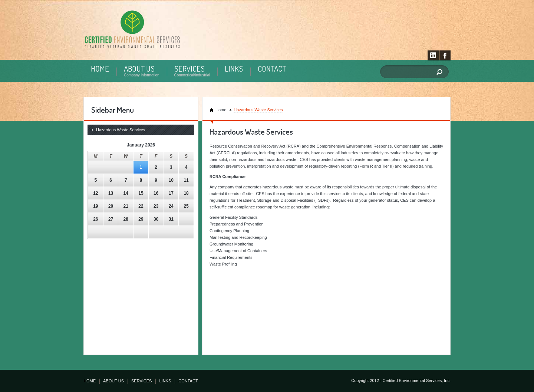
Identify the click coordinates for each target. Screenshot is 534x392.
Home (221, 110)
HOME (100, 68)
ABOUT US (139, 68)
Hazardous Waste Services (121, 130)
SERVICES (189, 68)
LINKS (234, 68)
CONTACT (272, 68)
